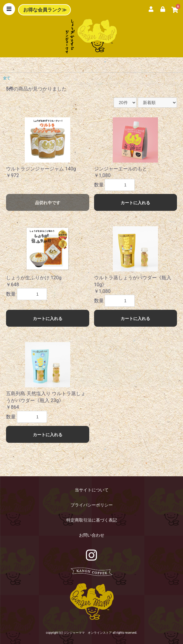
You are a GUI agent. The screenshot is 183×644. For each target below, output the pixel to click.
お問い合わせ (92, 535)
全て (7, 78)
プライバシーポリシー (92, 505)
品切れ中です (48, 203)
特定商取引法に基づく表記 (92, 520)
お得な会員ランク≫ (45, 10)
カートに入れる (135, 203)
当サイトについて (92, 490)
